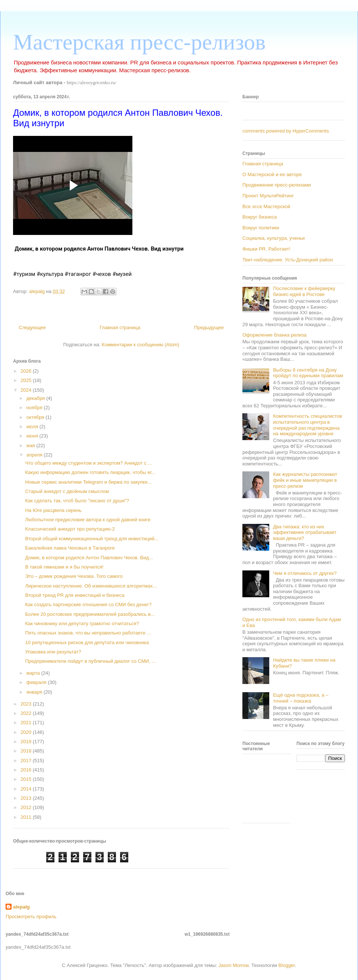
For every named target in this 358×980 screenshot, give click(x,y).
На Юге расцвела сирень (53, 510)
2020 (27, 732)
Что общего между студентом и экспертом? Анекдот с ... (88, 463)
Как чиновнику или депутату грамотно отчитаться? (82, 623)
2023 (27, 704)
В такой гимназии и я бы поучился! (64, 567)
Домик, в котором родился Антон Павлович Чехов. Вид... (89, 558)
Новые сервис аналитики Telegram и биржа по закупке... (88, 482)
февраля (37, 682)
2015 (27, 779)
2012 (27, 807)
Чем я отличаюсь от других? (305, 573)
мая (32, 446)
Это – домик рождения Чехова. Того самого (74, 576)
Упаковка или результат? (53, 652)
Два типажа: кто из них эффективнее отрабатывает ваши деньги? (305, 532)
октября (36, 417)
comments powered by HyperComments (286, 131)
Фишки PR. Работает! (266, 249)
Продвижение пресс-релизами (277, 185)
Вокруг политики (261, 228)
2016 (27, 770)
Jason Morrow (234, 965)
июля (33, 427)
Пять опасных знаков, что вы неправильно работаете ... (88, 633)
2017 (27, 761)
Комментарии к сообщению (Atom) (141, 345)
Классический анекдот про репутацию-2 (70, 529)
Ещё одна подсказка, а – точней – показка (301, 698)
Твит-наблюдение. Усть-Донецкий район (288, 260)
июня (33, 436)
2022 (27, 713)
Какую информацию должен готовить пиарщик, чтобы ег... (90, 472)
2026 (27, 371)
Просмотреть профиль (31, 917)
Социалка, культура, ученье (274, 238)
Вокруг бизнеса (260, 217)
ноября (35, 408)
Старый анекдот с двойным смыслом (67, 491)
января (35, 692)
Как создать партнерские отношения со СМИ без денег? (88, 604)
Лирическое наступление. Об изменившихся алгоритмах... (91, 586)
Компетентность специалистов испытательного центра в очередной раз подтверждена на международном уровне (307, 425)
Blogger (287, 965)
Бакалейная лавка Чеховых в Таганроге (70, 548)
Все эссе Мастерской (266, 206)
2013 (27, 798)
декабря (36, 398)
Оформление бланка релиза (274, 335)
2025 (27, 380)
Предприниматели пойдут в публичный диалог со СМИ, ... (90, 661)
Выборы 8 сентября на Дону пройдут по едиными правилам (308, 373)
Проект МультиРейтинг (268, 196)
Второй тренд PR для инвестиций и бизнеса (75, 595)
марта (34, 673)
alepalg (21, 907)
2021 (27, 723)
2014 (27, 789)
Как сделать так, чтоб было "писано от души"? (77, 501)
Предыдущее (209, 327)
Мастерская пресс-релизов (139, 42)
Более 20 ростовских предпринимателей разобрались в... (90, 614)
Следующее (32, 327)
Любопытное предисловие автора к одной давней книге (88, 520)
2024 (27, 390)
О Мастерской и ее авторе (272, 174)
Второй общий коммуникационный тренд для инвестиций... (92, 539)
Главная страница (120, 327)
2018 (27, 751)
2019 (27, 742)
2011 (27, 817)
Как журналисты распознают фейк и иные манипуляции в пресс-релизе (305, 480)
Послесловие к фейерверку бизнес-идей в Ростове (304, 291)
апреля (35, 455)
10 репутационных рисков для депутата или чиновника (87, 642)
